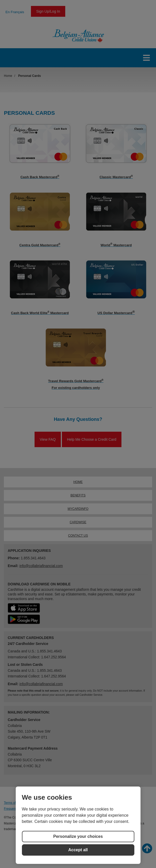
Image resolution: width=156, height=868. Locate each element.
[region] (78, 825)
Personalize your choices (78, 836)
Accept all (78, 850)
